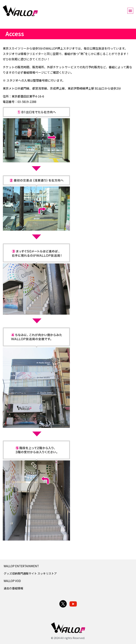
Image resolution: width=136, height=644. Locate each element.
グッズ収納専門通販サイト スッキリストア (30, 573)
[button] (130, 11)
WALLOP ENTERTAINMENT (21, 566)
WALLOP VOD (12, 581)
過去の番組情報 (13, 588)
